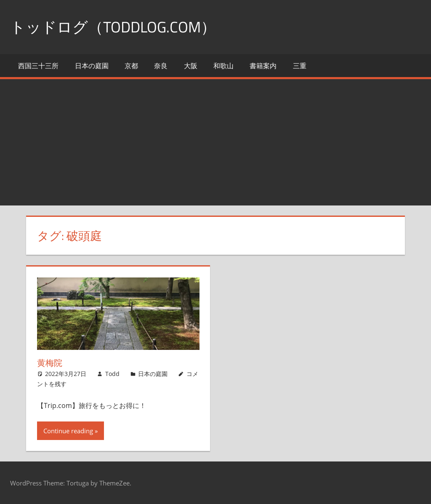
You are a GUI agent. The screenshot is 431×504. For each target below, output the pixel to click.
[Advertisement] (215, 142)
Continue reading (68, 431)
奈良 (161, 66)
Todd (112, 374)
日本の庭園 (92, 66)
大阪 (191, 66)
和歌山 (223, 66)
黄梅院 (50, 363)
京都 (131, 66)
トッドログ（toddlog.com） (113, 27)
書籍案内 (263, 66)
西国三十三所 (38, 66)
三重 (300, 66)
